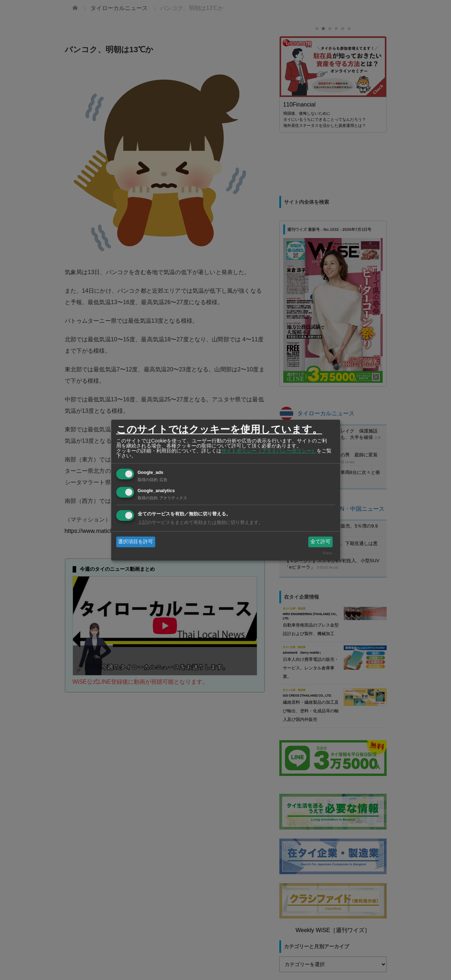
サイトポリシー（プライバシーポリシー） (269, 451)
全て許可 (320, 541)
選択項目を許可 (136, 541)
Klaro (327, 553)
